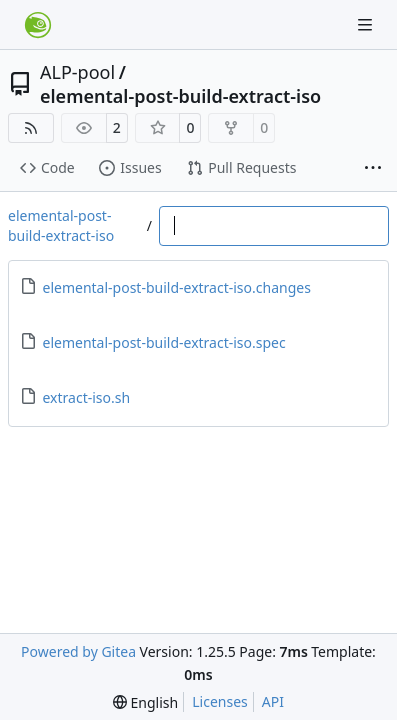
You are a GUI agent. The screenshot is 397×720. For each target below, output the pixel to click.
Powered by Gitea (78, 651)
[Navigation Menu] (367, 24)
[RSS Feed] (31, 128)
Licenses (220, 701)
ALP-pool (77, 72)
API (273, 701)
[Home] (38, 25)
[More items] (373, 169)
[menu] (145, 702)
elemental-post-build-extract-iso (180, 96)
